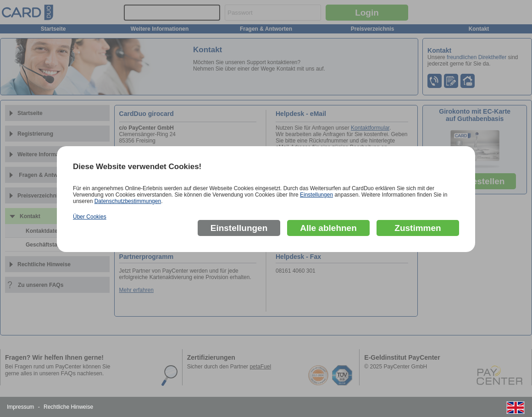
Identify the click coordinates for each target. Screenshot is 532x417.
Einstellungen (316, 195)
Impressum (20, 407)
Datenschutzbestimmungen (128, 201)
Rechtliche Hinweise (68, 407)
